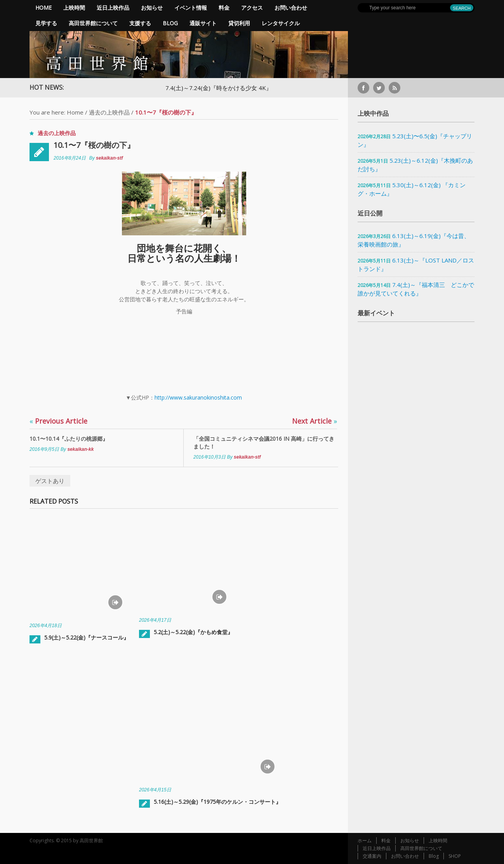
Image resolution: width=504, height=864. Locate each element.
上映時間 (74, 8)
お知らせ (152, 8)
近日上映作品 (113, 8)
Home (43, 8)
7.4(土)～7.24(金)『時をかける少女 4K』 (222, 88)
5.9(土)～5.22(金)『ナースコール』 (87, 637)
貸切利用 (239, 23)
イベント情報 (191, 8)
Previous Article (58, 421)
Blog (170, 23)
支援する (140, 23)
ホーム (365, 841)
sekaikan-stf (109, 158)
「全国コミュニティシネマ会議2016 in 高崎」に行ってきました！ (264, 442)
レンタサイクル (281, 23)
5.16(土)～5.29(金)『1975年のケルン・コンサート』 (217, 802)
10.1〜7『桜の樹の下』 (94, 145)
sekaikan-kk (80, 449)
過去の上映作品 (109, 112)
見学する (46, 23)
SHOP (455, 856)
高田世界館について (93, 23)
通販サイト (203, 23)
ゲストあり (50, 481)
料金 (224, 8)
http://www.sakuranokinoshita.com (198, 397)
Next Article (315, 421)
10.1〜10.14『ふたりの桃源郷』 (69, 439)
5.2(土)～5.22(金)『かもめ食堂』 (193, 632)
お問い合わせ (291, 8)
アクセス (252, 8)
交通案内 (372, 856)
